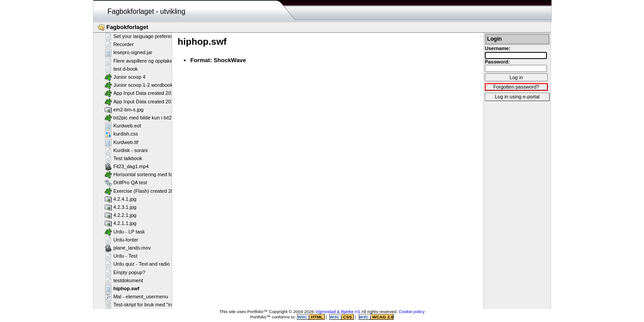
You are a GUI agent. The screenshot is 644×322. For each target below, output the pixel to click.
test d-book (121, 69)
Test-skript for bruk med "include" (145, 305)
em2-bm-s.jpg (124, 110)
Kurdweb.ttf (121, 142)
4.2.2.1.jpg (121, 215)
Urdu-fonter (121, 240)
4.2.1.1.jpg (121, 223)
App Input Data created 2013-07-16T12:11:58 (159, 93)
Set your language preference (142, 36)
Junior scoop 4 (125, 77)
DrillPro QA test (126, 183)
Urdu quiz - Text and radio (137, 264)
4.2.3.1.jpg (121, 207)
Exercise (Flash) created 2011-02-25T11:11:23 (160, 191)
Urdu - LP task (125, 232)
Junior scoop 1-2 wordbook (139, 85)
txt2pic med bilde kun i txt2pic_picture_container (162, 118)
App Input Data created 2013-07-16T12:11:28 (159, 102)
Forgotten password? (516, 87)
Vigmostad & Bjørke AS (338, 311)
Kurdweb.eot (123, 126)
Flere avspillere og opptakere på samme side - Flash (167, 61)
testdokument (124, 280)
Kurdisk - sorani (126, 150)
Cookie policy (412, 311)
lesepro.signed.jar (129, 53)
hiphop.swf (122, 288)
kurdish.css (121, 134)
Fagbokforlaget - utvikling (146, 11)
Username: (498, 48)
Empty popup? (125, 272)
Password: (497, 62)
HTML (317, 317)
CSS (347, 317)
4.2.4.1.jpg (121, 199)
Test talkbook (123, 158)
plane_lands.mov (128, 248)
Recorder (119, 44)
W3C (303, 317)
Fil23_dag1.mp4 (127, 166)
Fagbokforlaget (123, 27)
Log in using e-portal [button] (517, 97)
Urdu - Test (121, 256)
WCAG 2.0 (382, 317)
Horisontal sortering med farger (143, 174)
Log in (516, 77)
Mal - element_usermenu (136, 297)
